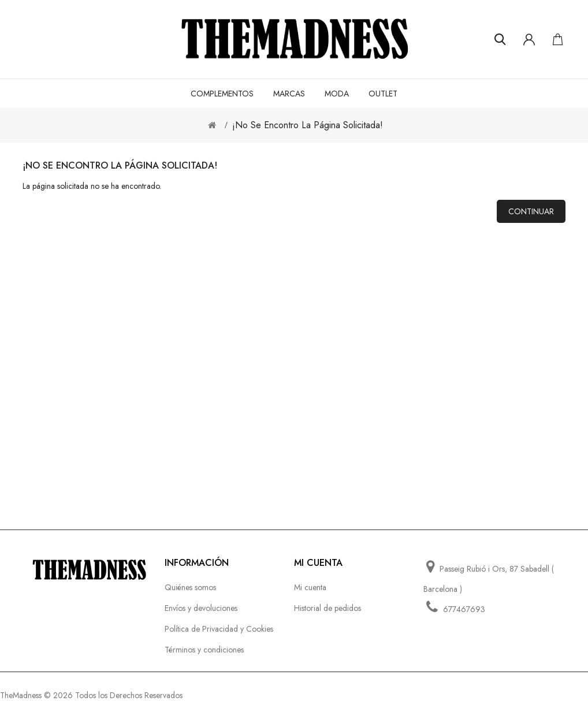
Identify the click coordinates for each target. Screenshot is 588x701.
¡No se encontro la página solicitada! (308, 125)
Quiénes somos (190, 587)
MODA (337, 94)
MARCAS (289, 94)
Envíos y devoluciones (201, 608)
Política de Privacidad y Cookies (219, 629)
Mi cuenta (310, 587)
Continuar (531, 211)
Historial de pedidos (328, 608)
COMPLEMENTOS (222, 94)
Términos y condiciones (204, 650)
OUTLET (383, 94)
